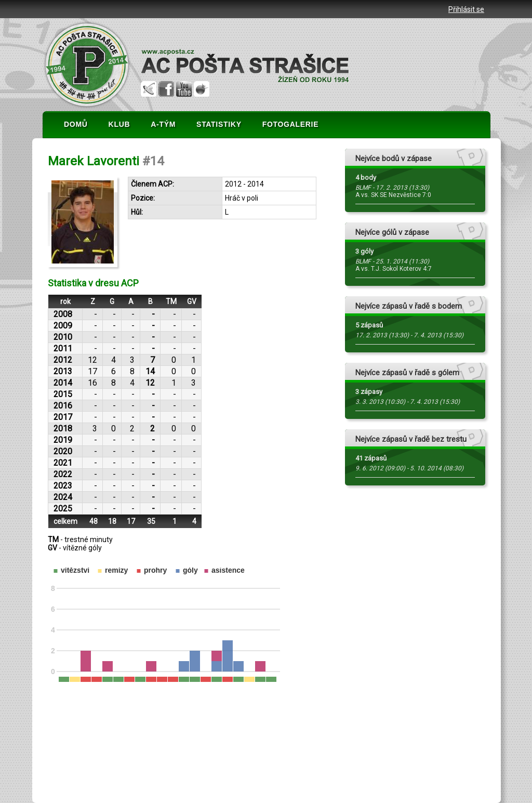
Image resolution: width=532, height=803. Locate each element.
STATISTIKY (219, 124)
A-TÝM (163, 124)
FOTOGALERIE (291, 124)
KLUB (119, 124)
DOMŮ (76, 124)
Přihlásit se (466, 9)
